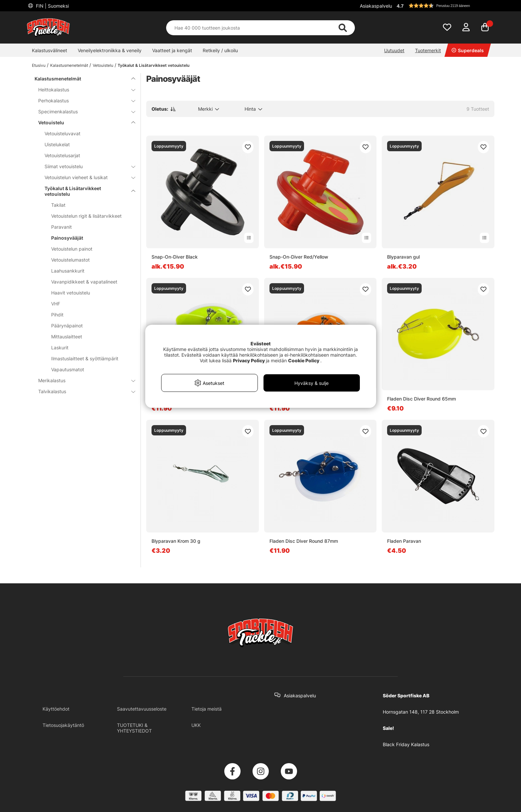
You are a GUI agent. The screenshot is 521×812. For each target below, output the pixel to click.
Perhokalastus (83, 101)
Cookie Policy (304, 360)
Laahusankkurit (68, 271)
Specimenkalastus (83, 112)
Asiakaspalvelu (376, 6)
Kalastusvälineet (50, 50)
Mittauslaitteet (67, 337)
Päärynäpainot (67, 326)
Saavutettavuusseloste (142, 709)
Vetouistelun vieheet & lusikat (86, 177)
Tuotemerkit (428, 50)
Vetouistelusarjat (62, 155)
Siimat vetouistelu (86, 166)
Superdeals (468, 50)
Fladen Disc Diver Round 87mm (304, 541)
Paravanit (61, 227)
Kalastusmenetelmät (69, 65)
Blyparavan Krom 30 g (176, 541)
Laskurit (60, 348)
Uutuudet (394, 50)
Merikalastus (83, 380)
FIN (52, 6)
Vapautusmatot (68, 369)
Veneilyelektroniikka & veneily (110, 50)
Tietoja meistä (207, 709)
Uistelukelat (57, 144)
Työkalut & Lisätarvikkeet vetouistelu (154, 65)
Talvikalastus (83, 391)
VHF (56, 304)
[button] (445, 6)
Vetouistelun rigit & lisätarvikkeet (86, 216)
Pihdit (57, 315)
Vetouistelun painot (72, 249)
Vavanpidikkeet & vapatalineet (84, 282)
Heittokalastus (83, 90)
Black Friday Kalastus (406, 744)
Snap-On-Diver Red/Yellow (299, 257)
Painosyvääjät (67, 238)
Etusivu (39, 65)
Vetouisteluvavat (62, 133)
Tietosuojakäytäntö (63, 725)
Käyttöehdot (56, 709)
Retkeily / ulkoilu (220, 50)
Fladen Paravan (404, 541)
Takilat (58, 205)
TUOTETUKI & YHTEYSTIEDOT (134, 728)
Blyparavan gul (403, 257)
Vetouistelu (103, 65)
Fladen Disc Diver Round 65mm (421, 399)
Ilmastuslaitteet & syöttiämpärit (85, 358)
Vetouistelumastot (70, 260)
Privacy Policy (249, 360)
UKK (196, 725)
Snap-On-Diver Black (175, 257)
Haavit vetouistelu (71, 293)
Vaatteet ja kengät (172, 50)
